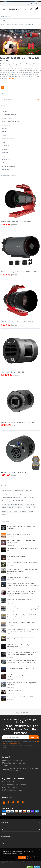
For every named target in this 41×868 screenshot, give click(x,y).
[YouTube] (4, 802)
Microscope (5, 146)
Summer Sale (6, 159)
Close (31, 857)
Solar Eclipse (30, 504)
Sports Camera (7, 125)
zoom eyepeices (7, 494)
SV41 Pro (29, 491)
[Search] (20, 99)
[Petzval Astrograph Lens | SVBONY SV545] (20, 200)
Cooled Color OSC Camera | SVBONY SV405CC (18, 422)
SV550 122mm (7, 170)
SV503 (28, 508)
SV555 (4, 132)
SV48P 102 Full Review (14, 690)
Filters (4, 135)
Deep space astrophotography (11, 497)
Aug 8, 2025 (7, 16)
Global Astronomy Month (9, 511)
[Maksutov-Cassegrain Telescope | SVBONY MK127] (20, 250)
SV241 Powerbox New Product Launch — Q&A (21, 623)
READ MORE (11, 78)
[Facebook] (9, 802)
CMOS (25, 497)
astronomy (18, 494)
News (4, 142)
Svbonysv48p (6, 501)
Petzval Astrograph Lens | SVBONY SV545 (16, 222)
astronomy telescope (8, 508)
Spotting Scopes (7, 118)
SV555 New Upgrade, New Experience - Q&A (21, 668)
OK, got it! (22, 857)
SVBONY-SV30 (26, 713)
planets (26, 494)
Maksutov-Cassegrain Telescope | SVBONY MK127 (19, 272)
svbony (4, 515)
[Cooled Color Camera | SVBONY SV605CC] (20, 451)
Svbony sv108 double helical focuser (13, 504)
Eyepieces (5, 149)
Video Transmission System (11, 121)
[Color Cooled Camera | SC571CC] (20, 351)
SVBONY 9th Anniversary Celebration (18, 534)
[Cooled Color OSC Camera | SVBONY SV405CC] (20, 401)
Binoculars (5, 152)
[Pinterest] (23, 802)
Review (4, 156)
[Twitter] (13, 802)
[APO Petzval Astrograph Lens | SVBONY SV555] (20, 301)
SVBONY (20, 508)
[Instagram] (18, 802)
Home (12, 713)
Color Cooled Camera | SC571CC (13, 372)
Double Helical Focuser (20, 501)
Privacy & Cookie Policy (14, 743)
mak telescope (19, 491)
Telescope (5, 163)
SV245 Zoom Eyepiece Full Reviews (18, 577)
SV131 (35, 508)
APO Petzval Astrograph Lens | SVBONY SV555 (18, 322)
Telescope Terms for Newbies (16, 556)
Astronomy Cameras (8, 166)
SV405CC (34, 494)
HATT (31, 497)
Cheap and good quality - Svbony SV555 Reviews (22, 697)
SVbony (31, 511)
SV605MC (23, 511)
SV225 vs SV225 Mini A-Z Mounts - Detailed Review (23, 563)
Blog (18, 713)
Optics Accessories (8, 139)
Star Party (5, 128)
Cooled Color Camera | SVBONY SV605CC (16, 472)
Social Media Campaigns (10, 115)
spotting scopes (7, 491)
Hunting (4, 111)
